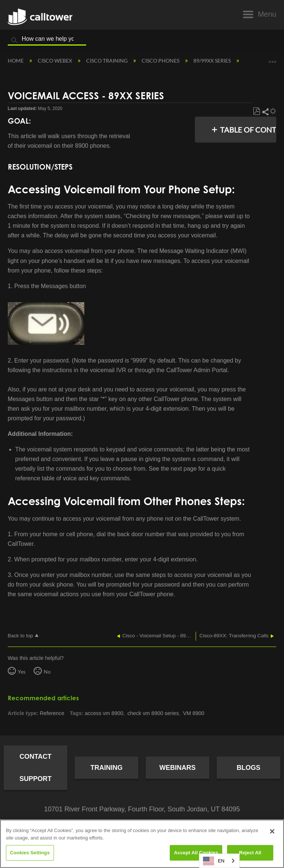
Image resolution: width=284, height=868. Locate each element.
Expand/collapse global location (273, 59)
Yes (22, 672)
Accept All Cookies (196, 853)
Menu (267, 14)
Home (16, 61)
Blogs (248, 768)
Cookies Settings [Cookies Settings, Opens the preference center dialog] (30, 853)
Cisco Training (107, 61)
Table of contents (246, 130)
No (47, 672)
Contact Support (35, 768)
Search (14, 40)
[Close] (272, 831)
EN (214, 861)
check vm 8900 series (153, 713)
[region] (142, 844)
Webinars (177, 768)
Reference (52, 713)
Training (107, 768)
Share (265, 111)
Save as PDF (256, 111)
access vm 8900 (104, 713)
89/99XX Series (213, 61)
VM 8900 (194, 713)
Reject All (250, 853)
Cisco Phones (161, 61)
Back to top (20, 636)
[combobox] (219, 861)
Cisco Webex (55, 61)
